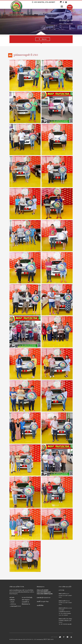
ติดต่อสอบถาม (26, 604)
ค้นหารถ (43, 39)
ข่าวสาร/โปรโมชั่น (27, 598)
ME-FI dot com (49, 639)
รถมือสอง (12, 600)
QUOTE (70, 7)
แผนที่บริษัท (40, 605)
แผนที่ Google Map (43, 601)
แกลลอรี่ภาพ (25, 602)
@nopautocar (46, 598)
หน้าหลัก (12, 598)
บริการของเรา (26, 600)
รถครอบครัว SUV (16, 606)
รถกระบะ (13, 604)
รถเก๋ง (13, 602)
